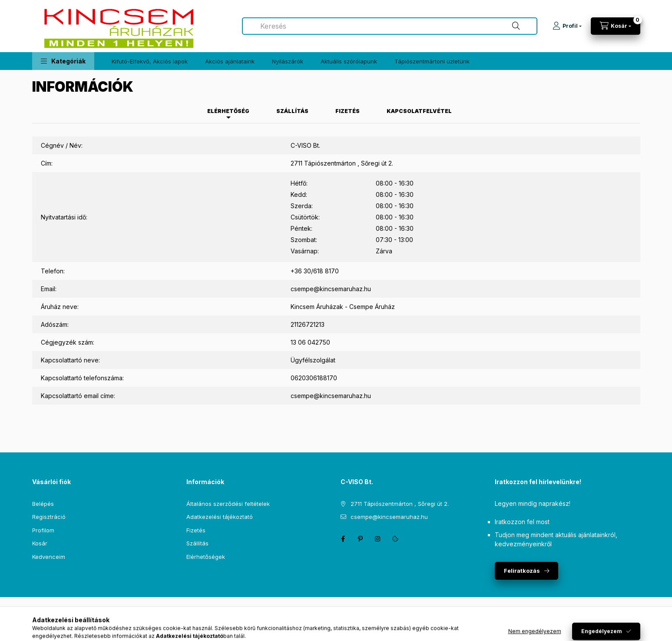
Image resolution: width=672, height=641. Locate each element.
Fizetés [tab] (348, 111)
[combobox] (390, 26)
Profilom (43, 530)
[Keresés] (516, 26)
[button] (63, 61)
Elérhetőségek (206, 557)
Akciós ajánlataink (230, 61)
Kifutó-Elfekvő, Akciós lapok (150, 61)
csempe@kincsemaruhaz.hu (331, 289)
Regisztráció (49, 517)
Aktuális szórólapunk (349, 61)
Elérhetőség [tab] (228, 111)
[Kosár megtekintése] (616, 26)
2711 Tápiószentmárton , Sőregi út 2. (400, 504)
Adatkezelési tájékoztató (220, 517)
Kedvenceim (49, 557)
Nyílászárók (288, 61)
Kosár (40, 543)
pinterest (361, 539)
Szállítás (197, 543)
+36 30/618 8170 (315, 271)
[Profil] (567, 26)
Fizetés (196, 530)
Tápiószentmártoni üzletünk (432, 61)
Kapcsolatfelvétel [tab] (419, 111)
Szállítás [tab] (292, 111)
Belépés (43, 504)
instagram (378, 539)
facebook (343, 539)
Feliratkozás (522, 571)
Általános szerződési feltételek (228, 504)
